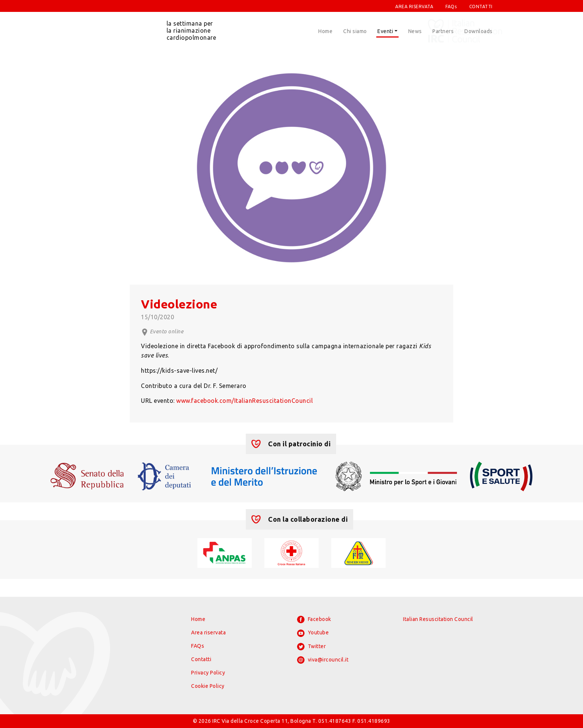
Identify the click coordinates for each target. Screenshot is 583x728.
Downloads (479, 31)
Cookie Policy (208, 686)
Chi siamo (355, 31)
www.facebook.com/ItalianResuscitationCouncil (244, 401)
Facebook (314, 619)
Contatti (201, 659)
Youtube (313, 633)
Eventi (385, 31)
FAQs (451, 7)
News (415, 31)
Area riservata (208, 632)
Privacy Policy (208, 673)
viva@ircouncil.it (323, 660)
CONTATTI (481, 7)
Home (325, 31)
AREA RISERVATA (414, 7)
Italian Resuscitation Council (438, 619)
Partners (443, 31)
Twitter (311, 647)
